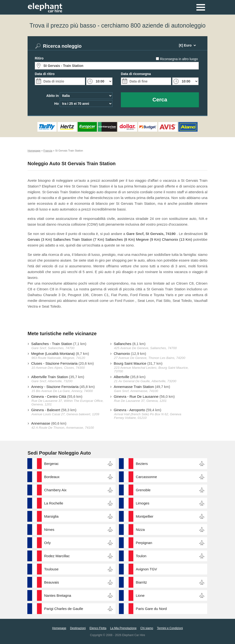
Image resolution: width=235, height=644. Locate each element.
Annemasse (41, 423)
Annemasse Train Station (134, 387)
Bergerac (51, 464)
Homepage (59, 628)
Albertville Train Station (50, 377)
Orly (47, 543)
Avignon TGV (146, 569)
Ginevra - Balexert (46, 410)
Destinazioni (78, 628)
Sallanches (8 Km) (120, 239)
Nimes (49, 530)
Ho (56, 104)
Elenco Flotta (98, 628)
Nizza (140, 530)
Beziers (142, 464)
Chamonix (122, 354)
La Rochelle (54, 503)
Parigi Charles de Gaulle (64, 609)
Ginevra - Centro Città (49, 396)
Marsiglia (51, 516)
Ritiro (39, 58)
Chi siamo (147, 628)
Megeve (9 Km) (148, 239)
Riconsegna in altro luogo (179, 59)
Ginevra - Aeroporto (129, 410)
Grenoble (143, 490)
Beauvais (52, 582)
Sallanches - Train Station (52, 344)
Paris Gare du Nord (151, 609)
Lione (140, 595)
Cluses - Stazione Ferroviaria (54, 363)
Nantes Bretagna (58, 595)
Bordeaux (52, 477)
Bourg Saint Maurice (130, 363)
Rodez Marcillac (57, 556)
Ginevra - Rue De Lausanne (136, 396)
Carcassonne (146, 477)
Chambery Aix (55, 490)
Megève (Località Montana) (53, 354)
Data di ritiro (45, 74)
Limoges (143, 503)
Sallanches (122, 344)
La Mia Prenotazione (123, 628)
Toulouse (51, 569)
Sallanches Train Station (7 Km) (79, 239)
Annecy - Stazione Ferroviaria (55, 387)
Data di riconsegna (136, 74)
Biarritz (141, 582)
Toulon (141, 556)
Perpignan (144, 543)
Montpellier (144, 516)
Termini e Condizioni (170, 628)
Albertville (121, 377)
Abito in (53, 96)
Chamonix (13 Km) (177, 239)
